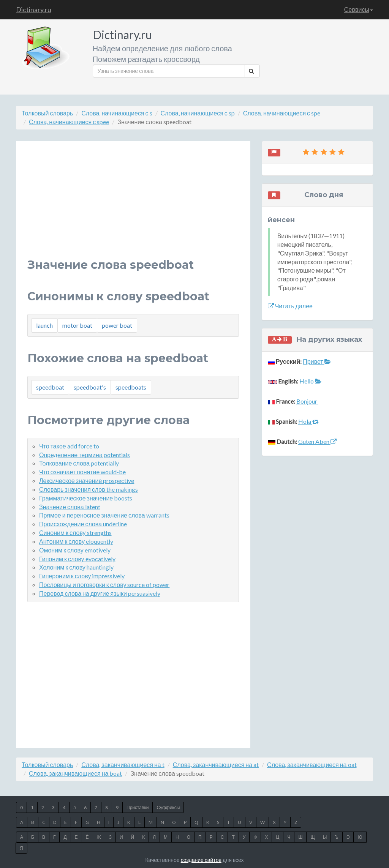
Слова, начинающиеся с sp (198, 113)
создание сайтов (201, 860)
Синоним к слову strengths (75, 533)
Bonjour (307, 401)
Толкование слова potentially (79, 463)
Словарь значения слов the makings (89, 489)
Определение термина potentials (85, 455)
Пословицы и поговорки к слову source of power (104, 585)
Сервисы (359, 9)
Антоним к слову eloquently (76, 541)
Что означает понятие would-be (82, 472)
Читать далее (290, 306)
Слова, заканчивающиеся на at (216, 765)
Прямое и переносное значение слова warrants (104, 515)
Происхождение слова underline (83, 524)
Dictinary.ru (34, 9)
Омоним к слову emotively (75, 550)
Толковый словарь (47, 113)
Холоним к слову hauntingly (76, 567)
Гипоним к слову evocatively (77, 559)
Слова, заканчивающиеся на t (123, 765)
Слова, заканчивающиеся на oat (312, 765)
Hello (310, 381)
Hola (308, 421)
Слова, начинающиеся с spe (282, 113)
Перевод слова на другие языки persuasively (100, 593)
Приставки (138, 807)
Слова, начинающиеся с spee (69, 122)
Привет (317, 361)
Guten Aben (317, 441)
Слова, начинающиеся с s (117, 113)
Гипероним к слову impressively (82, 576)
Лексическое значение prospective (87, 481)
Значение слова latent (70, 507)
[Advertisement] (133, 205)
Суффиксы (168, 807)
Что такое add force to (69, 446)
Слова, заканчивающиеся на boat (75, 773)
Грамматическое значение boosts (86, 498)
